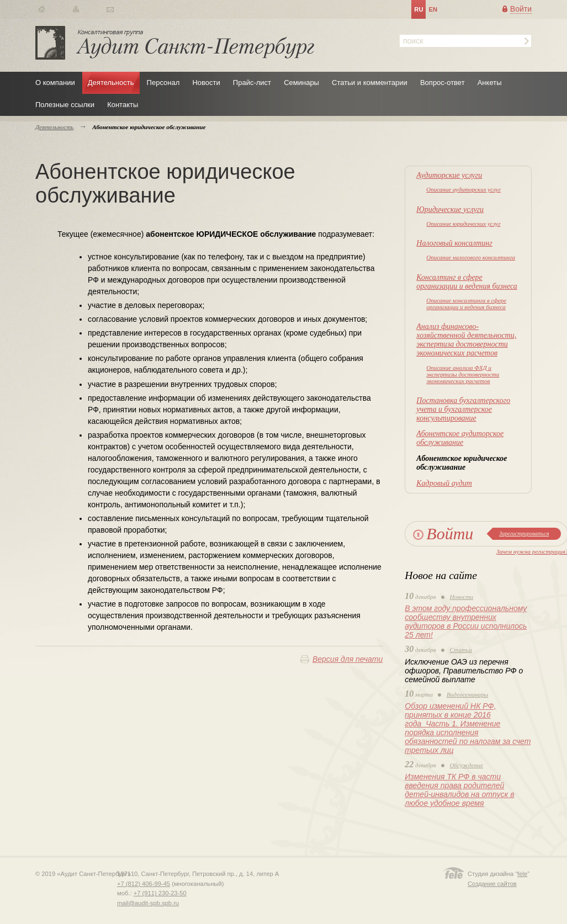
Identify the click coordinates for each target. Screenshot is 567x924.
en (433, 9)
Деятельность (111, 83)
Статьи (461, 650)
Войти (521, 9)
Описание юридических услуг (463, 224)
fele (522, 874)
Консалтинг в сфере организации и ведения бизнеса (467, 282)
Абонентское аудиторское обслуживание (460, 438)
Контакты (123, 105)
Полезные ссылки (65, 105)
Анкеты (490, 83)
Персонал (163, 83)
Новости (206, 83)
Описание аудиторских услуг (463, 189)
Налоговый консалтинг (454, 243)
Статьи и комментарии (370, 83)
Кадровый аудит (444, 483)
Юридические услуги (450, 209)
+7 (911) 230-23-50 (160, 893)
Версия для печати (348, 659)
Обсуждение (467, 765)
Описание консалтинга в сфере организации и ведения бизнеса (466, 304)
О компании (55, 83)
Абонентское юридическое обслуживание (462, 463)
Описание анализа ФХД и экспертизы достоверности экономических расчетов (463, 374)
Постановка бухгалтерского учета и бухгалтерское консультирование (463, 409)
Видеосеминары (467, 694)
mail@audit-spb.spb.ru (148, 903)
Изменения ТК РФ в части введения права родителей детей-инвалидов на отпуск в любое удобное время (459, 790)
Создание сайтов (492, 884)
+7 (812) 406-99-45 (144, 884)
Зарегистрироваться (524, 533)
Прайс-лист (252, 83)
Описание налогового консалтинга (471, 257)
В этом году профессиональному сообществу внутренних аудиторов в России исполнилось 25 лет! (466, 622)
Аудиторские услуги (449, 175)
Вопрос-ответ (443, 83)
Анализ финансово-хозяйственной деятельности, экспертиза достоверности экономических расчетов (466, 340)
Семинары (301, 83)
